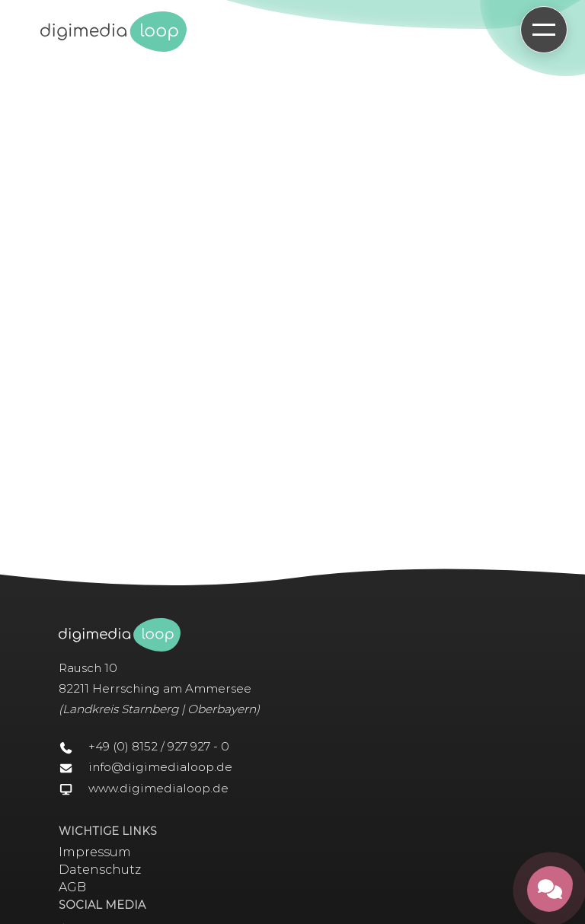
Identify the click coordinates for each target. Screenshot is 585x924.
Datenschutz (100, 870)
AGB (72, 887)
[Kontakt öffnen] (550, 889)
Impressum (95, 852)
